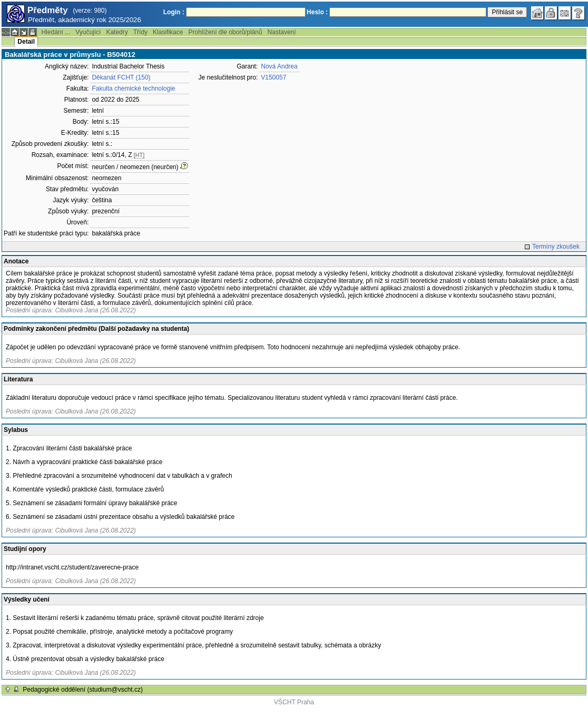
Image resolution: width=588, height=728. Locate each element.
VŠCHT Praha (294, 702)
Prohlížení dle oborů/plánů (225, 32)
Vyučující (88, 32)
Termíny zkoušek (556, 247)
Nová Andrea (279, 66)
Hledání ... (56, 32)
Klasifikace (168, 32)
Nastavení (282, 32)
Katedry (117, 32)
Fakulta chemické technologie (133, 88)
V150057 (273, 77)
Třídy (140, 32)
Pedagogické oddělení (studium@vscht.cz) (83, 690)
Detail (26, 42)
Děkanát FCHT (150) (121, 77)
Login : (174, 12)
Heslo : (317, 12)
